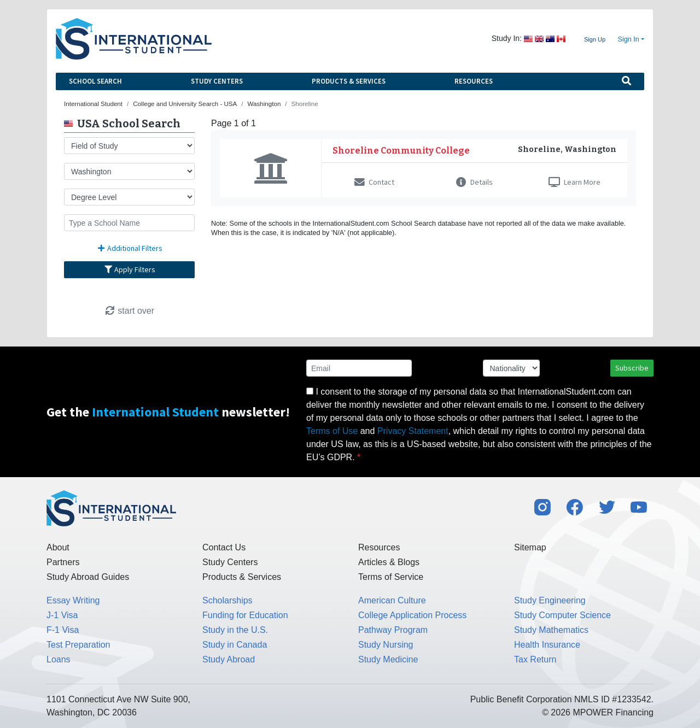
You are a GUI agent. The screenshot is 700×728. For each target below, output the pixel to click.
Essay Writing (73, 600)
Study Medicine (388, 659)
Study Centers (217, 81)
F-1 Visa (63, 630)
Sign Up (595, 39)
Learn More (574, 182)
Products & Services (349, 81)
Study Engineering (550, 600)
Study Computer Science (562, 615)
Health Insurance (547, 645)
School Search (95, 81)
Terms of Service (391, 577)
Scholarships (227, 600)
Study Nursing (386, 645)
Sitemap (530, 547)
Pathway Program (393, 630)
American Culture (392, 600)
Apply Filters (130, 269)
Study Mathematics (551, 630)
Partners (63, 562)
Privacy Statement (413, 431)
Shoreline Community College (401, 151)
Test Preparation (78, 645)
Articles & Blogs (389, 562)
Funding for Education (245, 615)
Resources (474, 81)
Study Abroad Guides (88, 577)
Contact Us (224, 547)
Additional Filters (130, 248)
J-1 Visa (62, 615)
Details (474, 182)
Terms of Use (332, 431)
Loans (59, 659)
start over (129, 311)
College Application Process (412, 615)
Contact (374, 182)
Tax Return (535, 659)
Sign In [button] (629, 39)
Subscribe (632, 368)
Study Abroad (229, 659)
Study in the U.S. (235, 630)
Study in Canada (235, 645)
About (58, 547)
